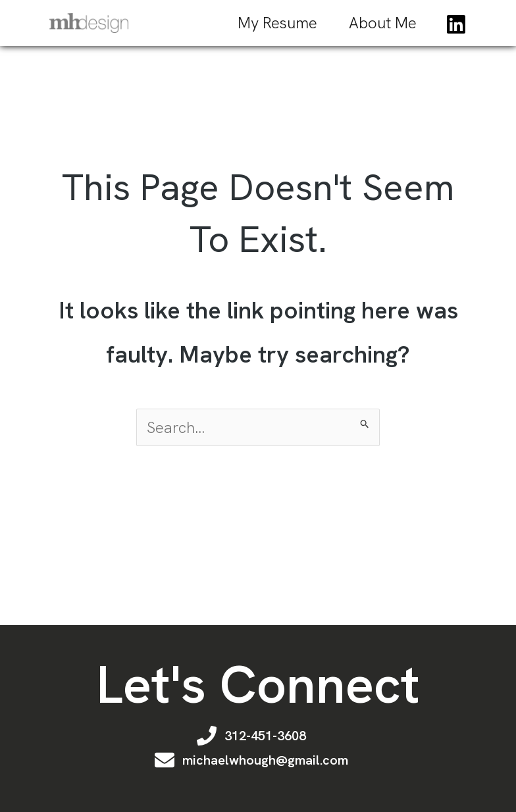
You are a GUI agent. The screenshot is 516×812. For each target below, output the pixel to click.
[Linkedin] (456, 24)
